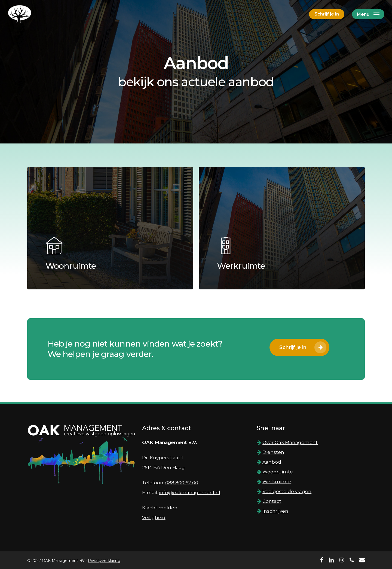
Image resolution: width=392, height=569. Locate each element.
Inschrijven (275, 511)
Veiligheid (154, 518)
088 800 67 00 (182, 483)
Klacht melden (160, 508)
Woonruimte (278, 472)
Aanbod (272, 462)
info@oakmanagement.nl (190, 492)
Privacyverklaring (104, 561)
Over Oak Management (290, 442)
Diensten (273, 452)
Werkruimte (277, 482)
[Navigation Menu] (368, 14)
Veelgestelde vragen (287, 491)
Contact (272, 501)
